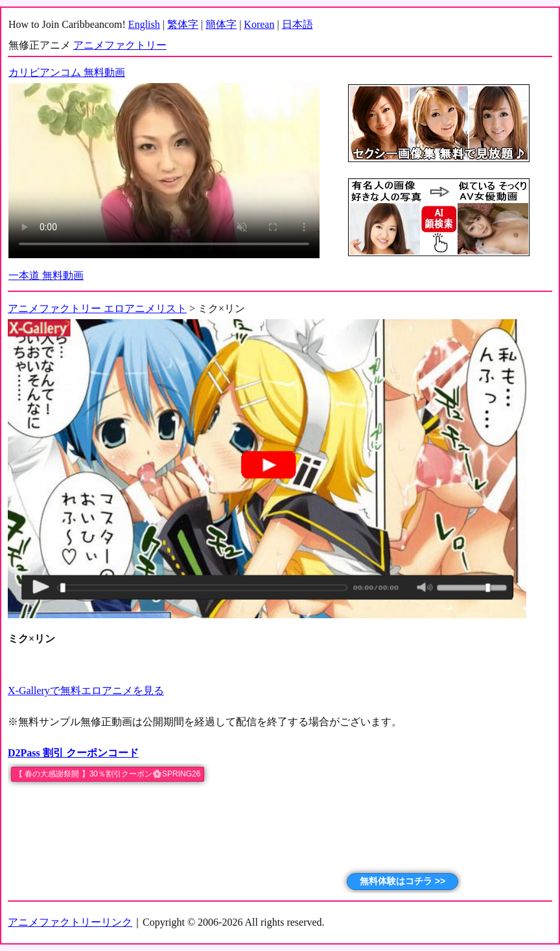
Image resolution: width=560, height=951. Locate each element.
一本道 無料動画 (46, 275)
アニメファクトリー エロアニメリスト (97, 308)
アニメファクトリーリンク (70, 922)
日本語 (297, 24)
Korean (259, 24)
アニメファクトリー (120, 45)
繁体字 (183, 24)
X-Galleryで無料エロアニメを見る (86, 691)
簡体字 (221, 24)
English (144, 24)
